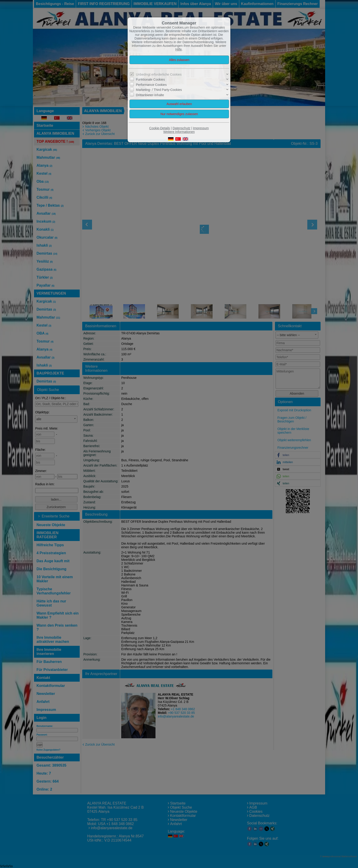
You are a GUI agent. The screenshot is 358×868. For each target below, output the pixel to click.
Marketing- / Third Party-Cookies (159, 90)
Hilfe (179, 49)
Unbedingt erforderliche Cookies (159, 74)
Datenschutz (182, 128)
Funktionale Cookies (150, 79)
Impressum (201, 128)
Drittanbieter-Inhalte (150, 95)
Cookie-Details (160, 128)
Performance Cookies (151, 85)
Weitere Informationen (179, 132)
